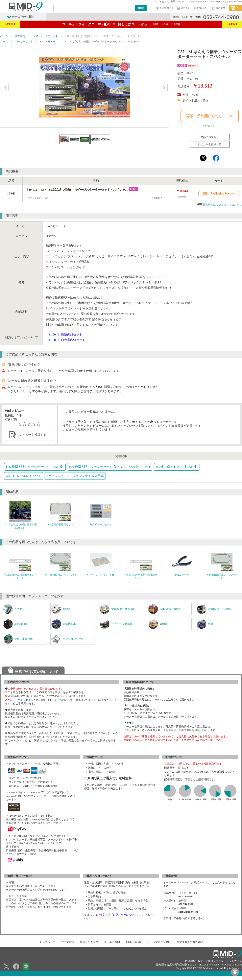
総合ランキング (89, 942)
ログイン (183, 8)
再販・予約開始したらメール (210, 116)
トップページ (47, 942)
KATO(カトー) (48, 41)
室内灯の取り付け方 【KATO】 (177, 467)
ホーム (4, 36)
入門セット (52, 36)
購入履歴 (218, 8)
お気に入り (201, 8)
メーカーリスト (24, 41)
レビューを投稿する (33, 435)
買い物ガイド (165, 8)
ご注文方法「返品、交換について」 (118, 915)
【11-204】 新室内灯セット (64, 334)
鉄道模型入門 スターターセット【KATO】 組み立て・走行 (110, 467)
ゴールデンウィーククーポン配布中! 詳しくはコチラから (121, 24)
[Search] (95, 8)
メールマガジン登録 (159, 942)
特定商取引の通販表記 (190, 942)
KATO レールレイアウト (23, 476)
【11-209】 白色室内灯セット (66, 340)
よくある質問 (112, 942)
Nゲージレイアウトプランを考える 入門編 (75, 476)
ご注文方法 (67, 942)
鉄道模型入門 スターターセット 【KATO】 (35, 467)
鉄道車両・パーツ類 (26, 36)
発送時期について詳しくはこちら (222, 205)
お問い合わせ (134, 942)
